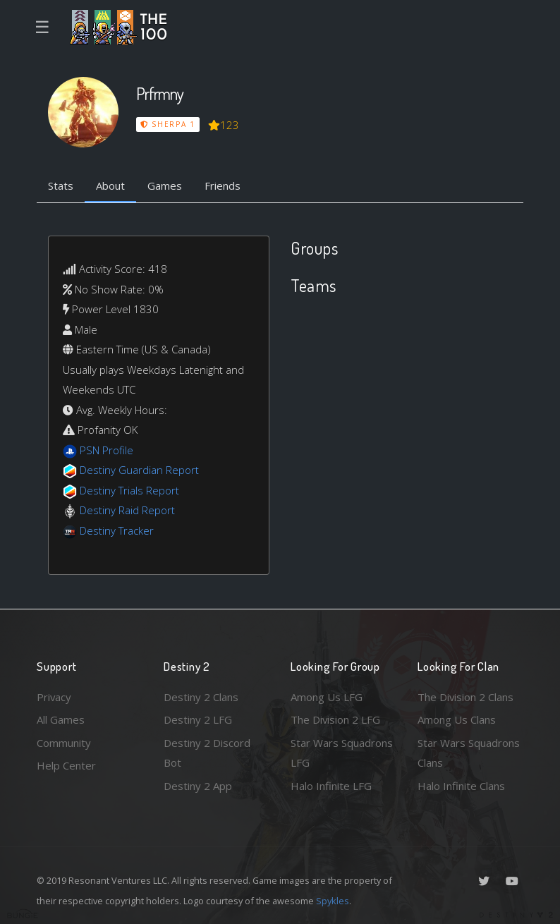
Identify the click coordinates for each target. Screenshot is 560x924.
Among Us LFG (327, 697)
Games (165, 186)
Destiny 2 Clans (201, 697)
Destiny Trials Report (129, 490)
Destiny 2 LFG (198, 719)
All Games (61, 719)
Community (64, 743)
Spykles (333, 901)
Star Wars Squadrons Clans (469, 753)
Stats (61, 186)
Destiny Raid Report (127, 510)
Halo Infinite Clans (461, 786)
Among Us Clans (457, 719)
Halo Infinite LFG (331, 786)
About (110, 186)
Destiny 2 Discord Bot (207, 753)
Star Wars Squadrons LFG (342, 753)
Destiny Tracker (117, 530)
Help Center (66, 765)
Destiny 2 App (198, 786)
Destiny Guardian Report (139, 470)
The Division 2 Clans (466, 697)
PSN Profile (106, 450)
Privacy (54, 697)
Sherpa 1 (168, 124)
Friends (223, 186)
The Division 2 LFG (336, 719)
